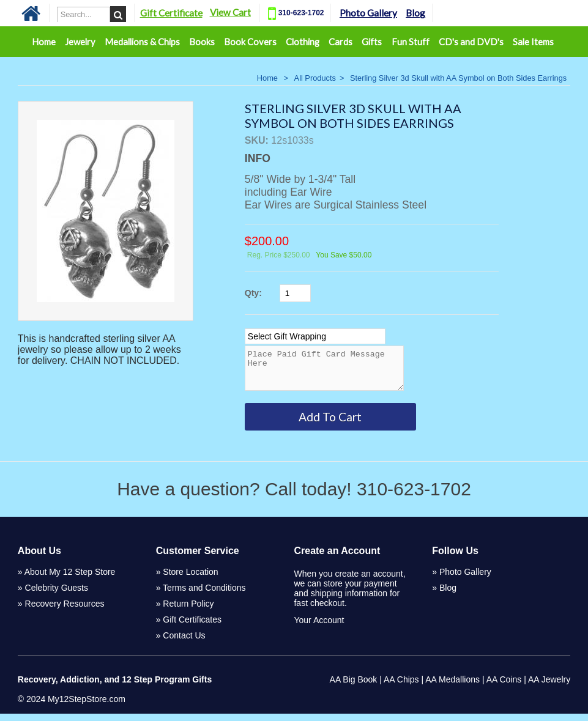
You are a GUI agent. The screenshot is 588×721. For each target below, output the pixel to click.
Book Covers (250, 42)
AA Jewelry (549, 687)
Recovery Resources (65, 611)
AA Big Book (354, 687)
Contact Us (184, 643)
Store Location (190, 579)
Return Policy (188, 611)
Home (44, 42)
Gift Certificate (193, 13)
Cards (341, 42)
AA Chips (401, 687)
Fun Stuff (411, 42)
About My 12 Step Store (70, 579)
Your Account (319, 627)
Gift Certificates (192, 627)
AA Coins (504, 687)
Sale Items (533, 42)
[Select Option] (315, 336)
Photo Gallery (390, 13)
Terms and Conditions (204, 595)
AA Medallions (452, 687)
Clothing (303, 42)
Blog (437, 13)
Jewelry (80, 42)
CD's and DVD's (471, 42)
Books (202, 42)
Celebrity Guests (57, 595)
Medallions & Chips (142, 42)
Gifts (372, 42)
